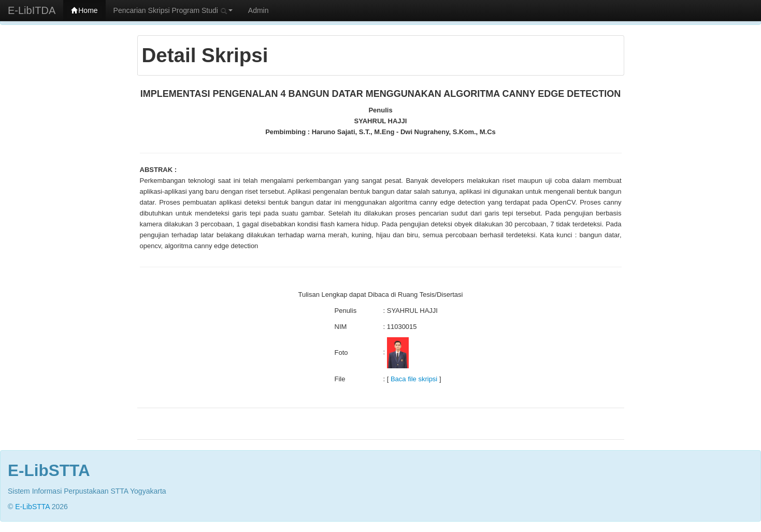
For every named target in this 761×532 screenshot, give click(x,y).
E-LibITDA (32, 10)
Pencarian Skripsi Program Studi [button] (173, 10)
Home (84, 10)
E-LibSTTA (32, 507)
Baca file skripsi (414, 379)
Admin (259, 10)
